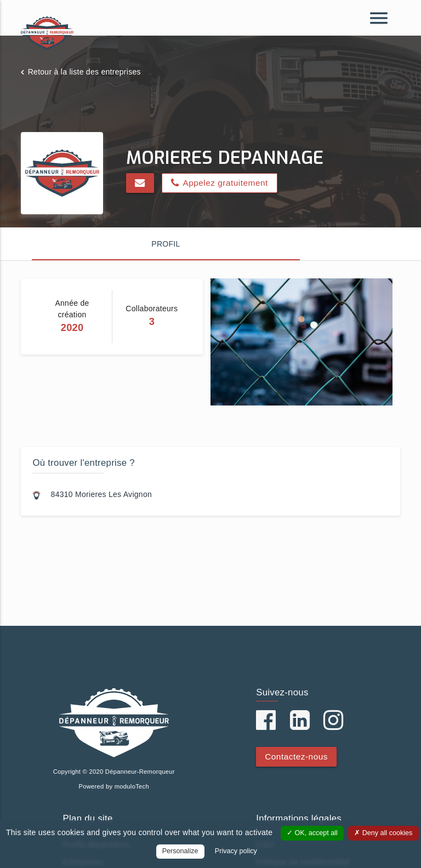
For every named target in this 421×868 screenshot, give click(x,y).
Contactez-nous (296, 756)
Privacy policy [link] (236, 851)
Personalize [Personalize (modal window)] (180, 851)
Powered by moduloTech (114, 786)
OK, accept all (312, 833)
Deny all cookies (383, 833)
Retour (84, 72)
